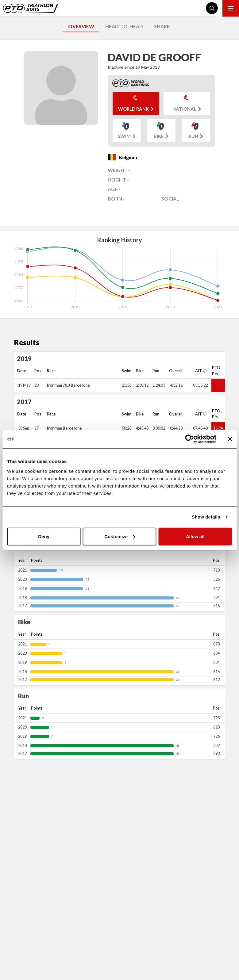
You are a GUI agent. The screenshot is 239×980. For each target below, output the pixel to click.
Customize (120, 536)
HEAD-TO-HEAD (124, 26)
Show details (206, 517)
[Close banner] (230, 439)
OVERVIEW (81, 26)
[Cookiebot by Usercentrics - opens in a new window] (189, 439)
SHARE (162, 26)
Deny (44, 536)
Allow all (195, 536)
